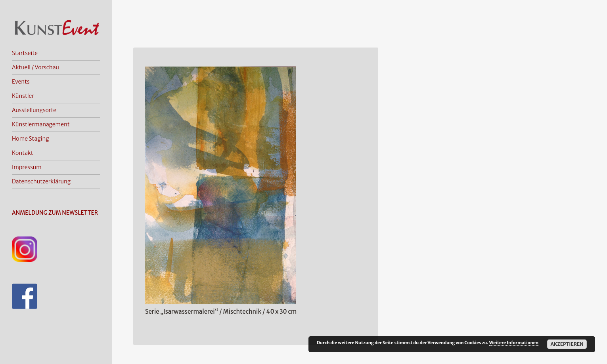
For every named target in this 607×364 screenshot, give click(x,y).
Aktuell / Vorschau (35, 67)
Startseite (25, 53)
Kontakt (23, 153)
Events (21, 82)
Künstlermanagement (41, 124)
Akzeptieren (567, 344)
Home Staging (31, 139)
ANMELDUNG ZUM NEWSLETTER (55, 213)
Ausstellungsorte (34, 110)
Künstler (23, 96)
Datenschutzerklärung (41, 181)
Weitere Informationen (514, 343)
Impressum (27, 167)
